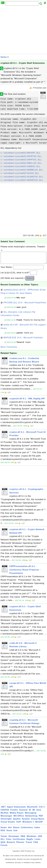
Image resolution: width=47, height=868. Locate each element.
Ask (15, 833)
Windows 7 (28, 824)
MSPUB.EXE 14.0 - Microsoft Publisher (23, 340)
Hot (10, 830)
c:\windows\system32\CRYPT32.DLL (21, 156)
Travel (29, 845)
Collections (27, 830)
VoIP (19, 824)
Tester (4, 839)
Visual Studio (8, 824)
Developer (14, 839)
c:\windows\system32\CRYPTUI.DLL (21, 160)
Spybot (17, 821)
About (16, 830)
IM (34, 812)
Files (9, 842)
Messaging (31, 815)
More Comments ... (10, 349)
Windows (32, 839)
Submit (30, 281)
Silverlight (6, 821)
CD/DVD (5, 812)
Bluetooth (32, 809)
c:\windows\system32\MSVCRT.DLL (21, 153)
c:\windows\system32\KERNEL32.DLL (22, 170)
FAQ (36, 845)
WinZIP (39, 824)
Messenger (6, 818)
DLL (3, 842)
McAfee (5, 815)
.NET (3, 809)
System (26, 821)
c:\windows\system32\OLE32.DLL (20, 173)
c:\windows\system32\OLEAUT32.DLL (22, 177)
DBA (23, 839)
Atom (9, 833)
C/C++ (42, 809)
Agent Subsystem (16, 809)
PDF (41, 818)
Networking (31, 818)
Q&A (3, 845)
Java (39, 812)
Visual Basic (38, 821)
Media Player (17, 815)
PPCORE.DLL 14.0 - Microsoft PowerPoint (25, 305)
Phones (20, 845)
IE (30, 812)
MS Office (19, 818)
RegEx (30, 842)
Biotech (11, 845)
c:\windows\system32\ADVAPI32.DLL (22, 180)
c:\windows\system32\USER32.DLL (21, 167)
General (23, 812)
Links (38, 842)
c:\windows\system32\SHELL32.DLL (21, 163)
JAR (40, 839)
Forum (4, 848)
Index (37, 830)
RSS (3, 833)
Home (4, 57)
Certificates (19, 842)
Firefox (14, 812)
